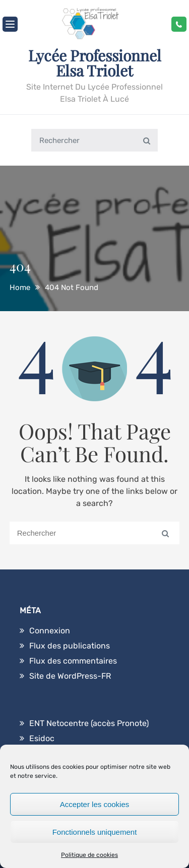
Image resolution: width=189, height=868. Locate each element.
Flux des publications (70, 646)
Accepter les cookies (95, 804)
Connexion (50, 631)
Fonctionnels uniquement (95, 832)
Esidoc (42, 738)
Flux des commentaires (73, 661)
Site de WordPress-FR (70, 676)
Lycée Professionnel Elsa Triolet (95, 63)
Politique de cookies (89, 855)
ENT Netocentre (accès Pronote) (89, 723)
